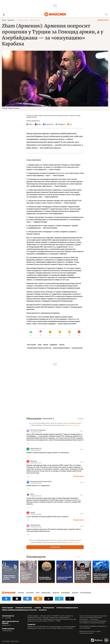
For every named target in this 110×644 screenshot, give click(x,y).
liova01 (33, 512)
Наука (38, 593)
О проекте (38, 608)
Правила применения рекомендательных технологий (19, 610)
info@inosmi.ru (6, 625)
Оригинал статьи (103, 20)
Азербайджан (54, 345)
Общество (56, 593)
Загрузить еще (55, 547)
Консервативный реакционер (41, 481)
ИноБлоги (75, 593)
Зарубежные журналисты (24, 608)
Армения (11, 20)
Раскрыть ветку (79, 476)
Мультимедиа (65, 593)
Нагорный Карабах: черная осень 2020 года (39, 348)
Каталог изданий (7, 608)
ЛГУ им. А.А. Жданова (38, 430)
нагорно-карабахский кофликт (61, 348)
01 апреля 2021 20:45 (23, 20)
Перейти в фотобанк (14, 108)
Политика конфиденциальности (67, 608)
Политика (62, 345)
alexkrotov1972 (35, 525)
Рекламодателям (49, 608)
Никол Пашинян (31, 345)
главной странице (73, 425)
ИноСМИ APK (43, 610)
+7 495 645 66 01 (7, 631)
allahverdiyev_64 (36, 448)
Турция (39, 345)
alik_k (32, 494)
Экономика (30, 593)
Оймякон (33, 461)
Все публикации (86, 593)
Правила (81, 418)
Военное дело (46, 593)
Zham (4, 20)
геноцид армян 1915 (77, 348)
